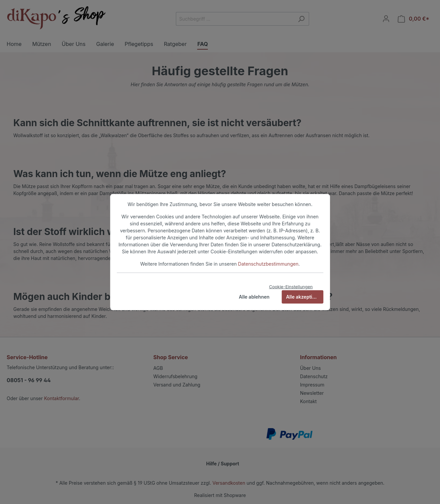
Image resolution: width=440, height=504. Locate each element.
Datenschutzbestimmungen (268, 264)
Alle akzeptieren (304, 296)
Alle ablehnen (254, 296)
